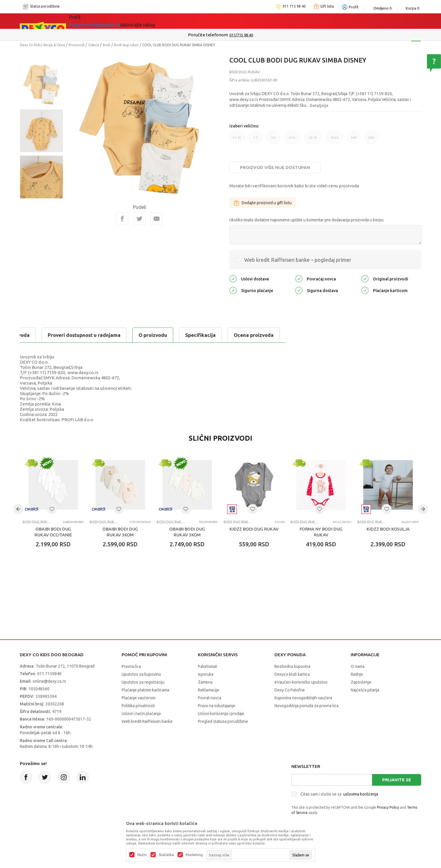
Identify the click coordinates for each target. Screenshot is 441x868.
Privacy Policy (388, 807)
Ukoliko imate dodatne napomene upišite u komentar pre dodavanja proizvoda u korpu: (307, 220)
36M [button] (371, 140)
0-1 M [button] (237, 140)
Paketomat (208, 666)
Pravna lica (131, 666)
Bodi (107, 45)
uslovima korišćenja (361, 794)
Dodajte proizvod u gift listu (263, 203)
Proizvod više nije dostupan (275, 167)
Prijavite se (397, 780)
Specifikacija (91, 335)
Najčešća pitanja (365, 690)
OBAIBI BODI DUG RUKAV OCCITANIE (53, 532)
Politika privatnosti (138, 706)
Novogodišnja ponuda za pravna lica (307, 706)
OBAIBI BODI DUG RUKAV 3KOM (120, 532)
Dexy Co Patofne (290, 690)
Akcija (129, 21)
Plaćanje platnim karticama (145, 690)
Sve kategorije (93, 21)
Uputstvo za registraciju (143, 682)
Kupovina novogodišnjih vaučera (303, 698)
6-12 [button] (292, 140)
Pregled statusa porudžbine (223, 721)
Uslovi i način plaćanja (141, 714)
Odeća (94, 45)
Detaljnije (319, 106)
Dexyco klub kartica (292, 674)
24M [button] (354, 140)
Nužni (142, 855)
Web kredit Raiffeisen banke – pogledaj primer (298, 260)
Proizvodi (77, 45)
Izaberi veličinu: (244, 126)
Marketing (194, 855)
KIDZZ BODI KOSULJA (388, 529)
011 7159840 (49, 674)
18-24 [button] (334, 140)
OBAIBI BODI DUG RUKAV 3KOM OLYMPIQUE (187, 535)
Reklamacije (209, 690)
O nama (358, 666)
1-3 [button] (255, 140)
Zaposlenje (361, 682)
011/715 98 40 (241, 35)
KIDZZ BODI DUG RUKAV (254, 529)
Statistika (166, 855)
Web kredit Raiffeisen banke (147, 721)
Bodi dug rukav (126, 45)
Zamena (205, 682)
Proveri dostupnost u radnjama (218, 335)
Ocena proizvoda (144, 335)
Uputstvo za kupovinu (141, 674)
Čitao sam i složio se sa (339, 794)
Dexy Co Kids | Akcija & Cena (42, 45)
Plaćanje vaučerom (139, 698)
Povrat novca (210, 698)
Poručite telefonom (208, 35)
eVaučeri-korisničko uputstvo (301, 682)
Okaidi (201, 21)
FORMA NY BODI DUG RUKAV (321, 532)
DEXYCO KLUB (164, 21)
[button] (52, 509)
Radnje (357, 674)
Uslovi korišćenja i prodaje (221, 714)
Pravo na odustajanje (217, 706)
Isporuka (206, 674)
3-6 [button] (273, 140)
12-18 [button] (313, 140)
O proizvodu (43, 335)
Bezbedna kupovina (292, 666)
